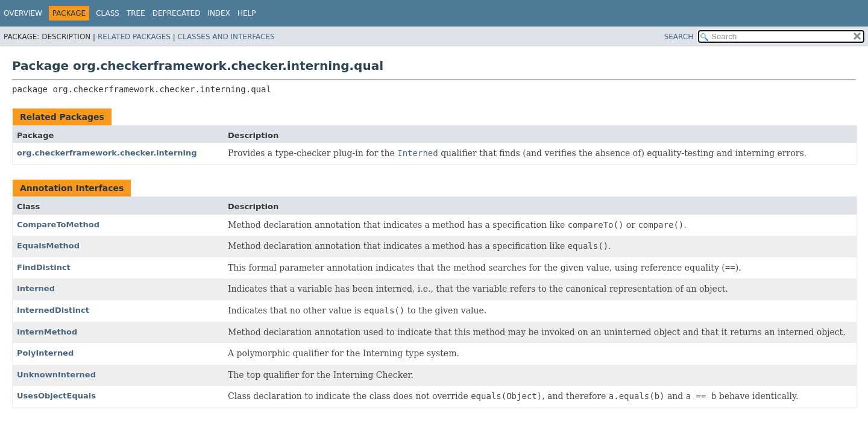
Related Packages (134, 37)
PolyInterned (45, 353)
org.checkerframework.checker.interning (107, 153)
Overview (23, 13)
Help (247, 13)
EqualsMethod (48, 246)
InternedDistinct (53, 310)
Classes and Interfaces (226, 37)
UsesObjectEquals (56, 396)
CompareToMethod (58, 225)
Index (219, 13)
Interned (36, 288)
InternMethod (47, 332)
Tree (136, 13)
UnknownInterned (56, 375)
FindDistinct (44, 267)
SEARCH (679, 37)
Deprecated (177, 13)
